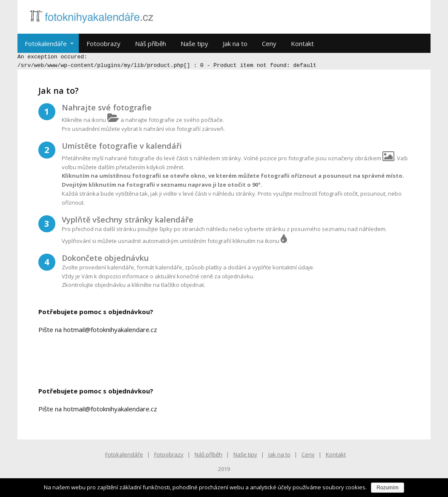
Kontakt (302, 43)
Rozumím (387, 488)
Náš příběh (151, 43)
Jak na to (235, 43)
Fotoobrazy (103, 43)
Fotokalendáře (46, 43)
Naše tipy (194, 43)
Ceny (269, 43)
